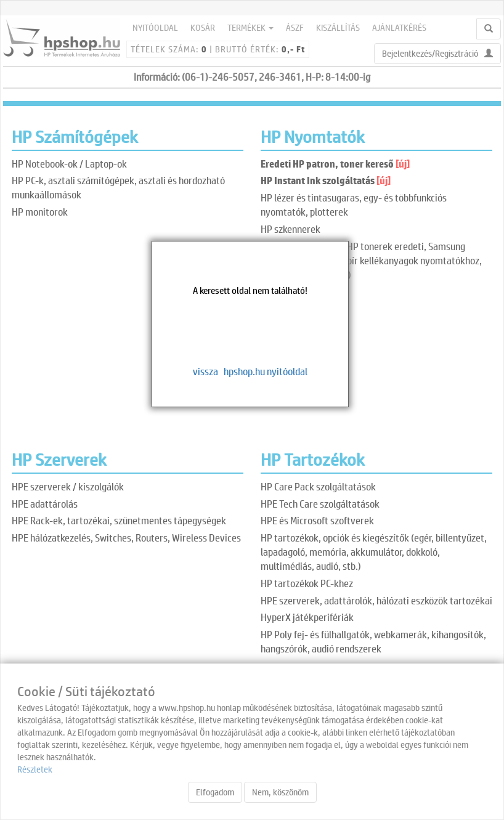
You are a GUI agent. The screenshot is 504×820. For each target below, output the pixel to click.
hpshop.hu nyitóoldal (266, 371)
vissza (205, 371)
